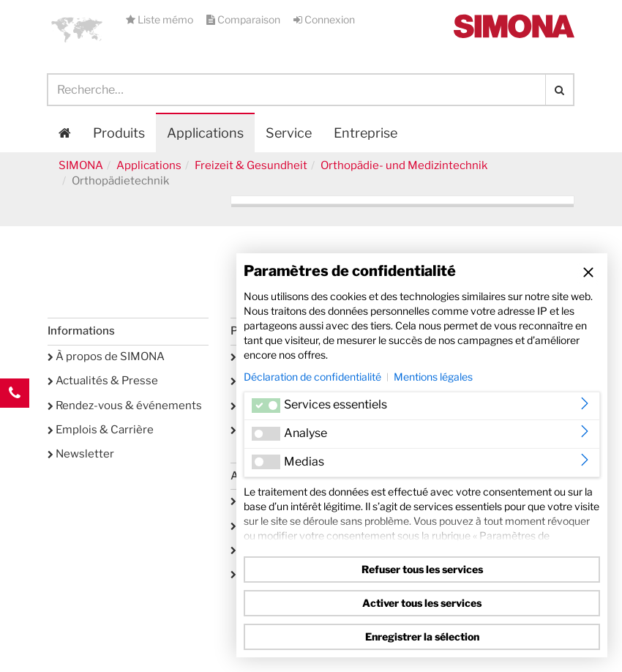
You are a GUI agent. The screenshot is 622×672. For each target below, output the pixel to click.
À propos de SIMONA (106, 356)
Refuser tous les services (422, 569)
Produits (119, 133)
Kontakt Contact (15, 422)
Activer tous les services (422, 603)
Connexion (324, 19)
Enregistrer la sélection (422, 636)
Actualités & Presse (103, 381)
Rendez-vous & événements (125, 406)
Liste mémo (161, 19)
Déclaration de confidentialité (312, 377)
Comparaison (244, 19)
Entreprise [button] (366, 133)
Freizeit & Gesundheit (251, 165)
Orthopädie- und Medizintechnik (404, 165)
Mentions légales (433, 377)
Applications (205, 133)
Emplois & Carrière (101, 430)
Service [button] (289, 133)
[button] (77, 29)
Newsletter (81, 454)
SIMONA (81, 165)
